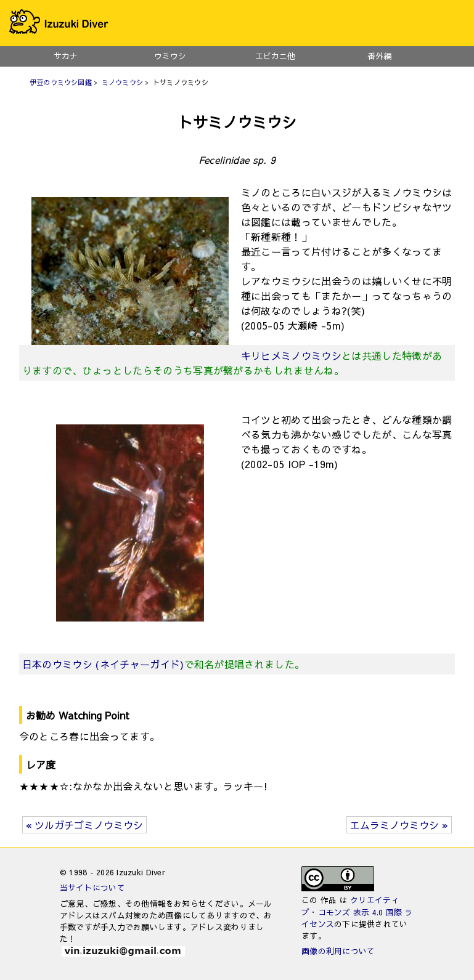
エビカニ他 (275, 56)
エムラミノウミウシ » (399, 825)
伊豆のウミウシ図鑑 (61, 82)
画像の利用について (338, 951)
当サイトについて (92, 887)
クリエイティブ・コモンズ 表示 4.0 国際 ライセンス (357, 911)
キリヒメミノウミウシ (291, 355)
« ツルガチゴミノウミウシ (84, 825)
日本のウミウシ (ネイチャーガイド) (103, 664)
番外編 (380, 56)
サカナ (66, 56)
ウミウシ (170, 56)
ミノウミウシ (122, 82)
